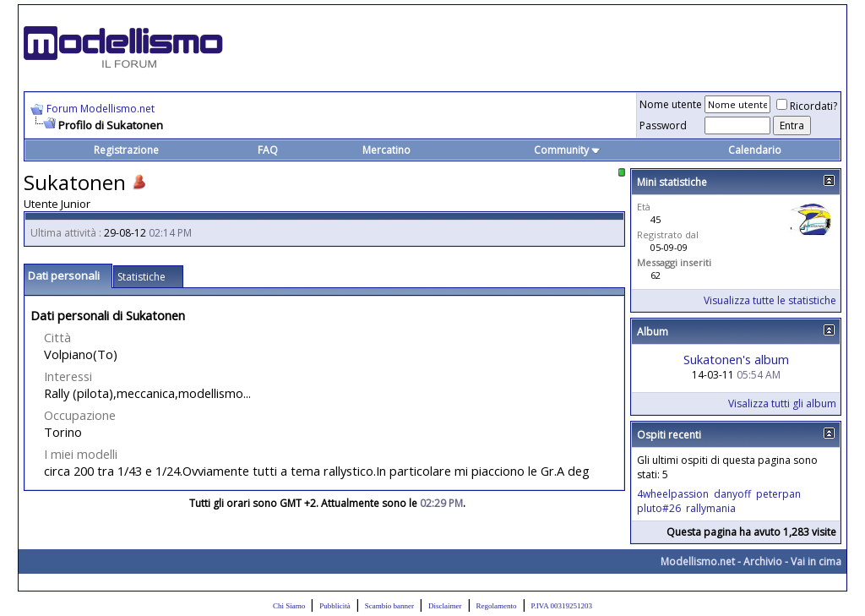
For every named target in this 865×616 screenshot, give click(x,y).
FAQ (268, 150)
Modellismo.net (698, 561)
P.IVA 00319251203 (562, 606)
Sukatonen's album (736, 359)
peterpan (778, 494)
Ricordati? (807, 106)
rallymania (711, 508)
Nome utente (671, 104)
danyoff (732, 494)
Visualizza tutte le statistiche (770, 300)
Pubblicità (335, 606)
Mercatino (386, 150)
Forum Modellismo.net (101, 109)
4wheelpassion (673, 494)
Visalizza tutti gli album (782, 403)
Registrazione (126, 150)
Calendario (755, 150)
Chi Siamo (289, 606)
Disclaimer (445, 606)
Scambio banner (389, 606)
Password (663, 125)
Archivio (763, 561)
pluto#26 (659, 508)
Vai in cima (816, 561)
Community (567, 150)
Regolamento (497, 606)
